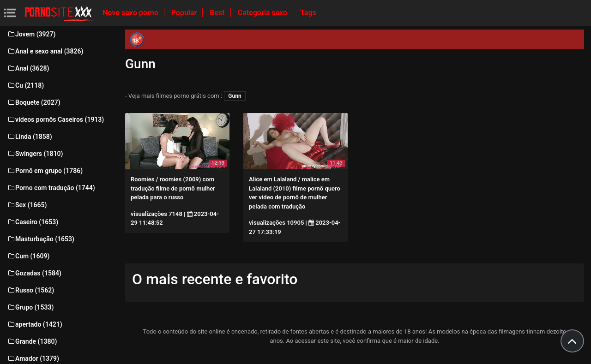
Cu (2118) (25, 85)
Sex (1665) (27, 205)
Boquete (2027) (34, 102)
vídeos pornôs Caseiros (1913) (55, 119)
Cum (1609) (28, 256)
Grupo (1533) (30, 307)
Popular (185, 13)
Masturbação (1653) (41, 239)
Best (218, 13)
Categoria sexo (263, 13)
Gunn (235, 96)
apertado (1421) (35, 324)
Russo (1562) (30, 290)
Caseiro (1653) (33, 222)
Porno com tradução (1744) (51, 188)
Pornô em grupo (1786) (45, 171)
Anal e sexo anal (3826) (45, 51)
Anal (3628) (28, 68)
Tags (308, 13)
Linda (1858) (30, 137)
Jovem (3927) (31, 34)
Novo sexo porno (131, 13)
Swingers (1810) (35, 154)
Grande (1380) (32, 341)
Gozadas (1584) (34, 273)
